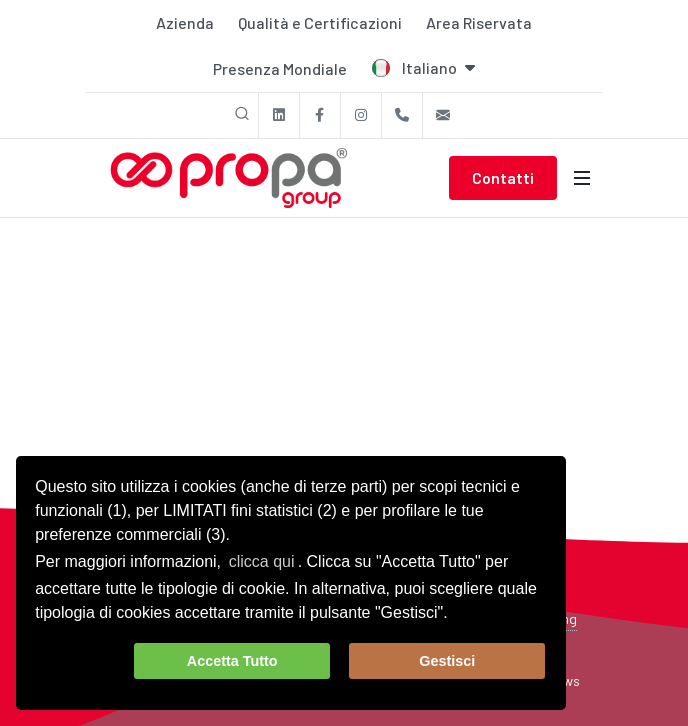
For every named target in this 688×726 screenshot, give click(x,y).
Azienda (185, 22)
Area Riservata (479, 22)
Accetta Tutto (232, 661)
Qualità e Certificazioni (320, 22)
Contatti (503, 177)
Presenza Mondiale (280, 68)
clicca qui (262, 561)
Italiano (423, 67)
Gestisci (447, 661)
